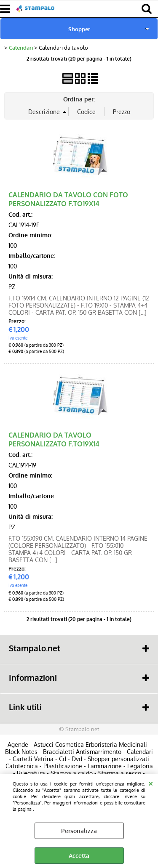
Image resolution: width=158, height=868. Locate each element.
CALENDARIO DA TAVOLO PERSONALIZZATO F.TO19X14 (54, 439)
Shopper (79, 29)
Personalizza (79, 831)
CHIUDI (151, 783)
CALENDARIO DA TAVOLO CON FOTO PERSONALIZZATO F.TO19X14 (68, 199)
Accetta (79, 856)
